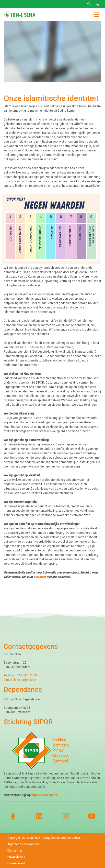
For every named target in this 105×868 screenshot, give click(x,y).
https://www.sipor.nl (45, 795)
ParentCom (75, 838)
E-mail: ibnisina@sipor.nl (20, 680)
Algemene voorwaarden (23, 844)
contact (41, 577)
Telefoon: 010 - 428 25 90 (21, 675)
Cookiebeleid (16, 863)
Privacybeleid (16, 857)
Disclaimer (15, 851)
